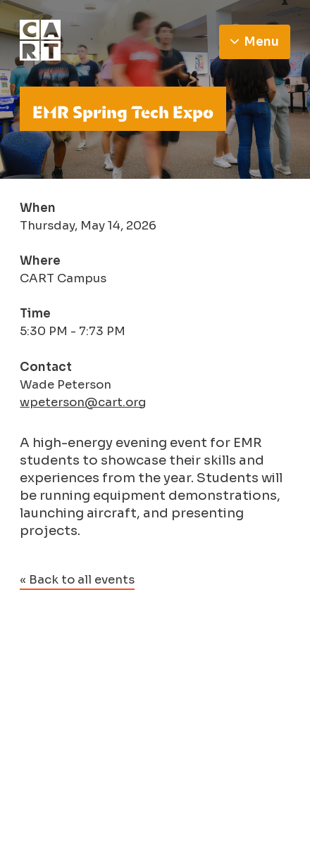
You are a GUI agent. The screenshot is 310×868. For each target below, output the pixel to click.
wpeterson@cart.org (83, 402)
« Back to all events (77, 580)
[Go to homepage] (104, 42)
